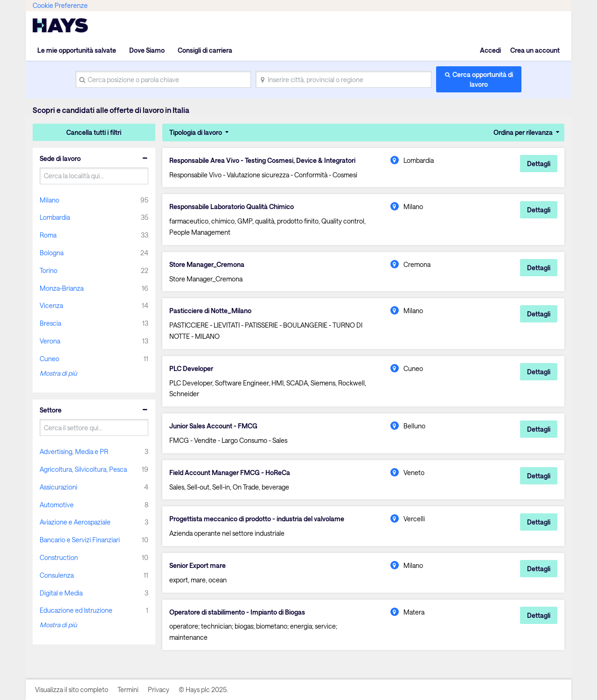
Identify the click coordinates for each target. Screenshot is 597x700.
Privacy (159, 689)
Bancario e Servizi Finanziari (80, 540)
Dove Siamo (147, 50)
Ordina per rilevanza (523, 132)
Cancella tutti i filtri (94, 132)
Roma (48, 235)
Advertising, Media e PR (74, 451)
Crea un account (535, 50)
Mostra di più (58, 373)
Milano (49, 200)
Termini (128, 689)
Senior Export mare (198, 566)
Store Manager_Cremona (207, 265)
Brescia (50, 323)
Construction (59, 557)
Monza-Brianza (62, 288)
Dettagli (539, 164)
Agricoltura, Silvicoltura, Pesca (83, 469)
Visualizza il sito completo (72, 689)
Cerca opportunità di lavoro (483, 79)
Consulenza (57, 575)
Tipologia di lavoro (196, 132)
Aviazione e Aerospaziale (75, 522)
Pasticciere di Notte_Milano (210, 311)
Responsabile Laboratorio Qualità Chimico (232, 207)
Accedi (490, 50)
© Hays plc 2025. (203, 689)
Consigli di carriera (205, 50)
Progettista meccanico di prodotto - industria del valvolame (257, 519)
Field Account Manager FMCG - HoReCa (230, 473)
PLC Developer (191, 369)
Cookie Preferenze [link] (60, 5)
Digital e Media (61, 593)
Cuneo (49, 359)
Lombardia (55, 217)
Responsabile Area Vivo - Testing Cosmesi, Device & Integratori (262, 161)
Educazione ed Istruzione (76, 610)
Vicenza (51, 305)
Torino (49, 270)
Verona (50, 341)
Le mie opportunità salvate (77, 50)
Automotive (57, 505)
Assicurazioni (59, 487)
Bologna (52, 253)
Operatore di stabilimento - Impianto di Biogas (237, 612)
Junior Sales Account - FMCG (213, 426)
